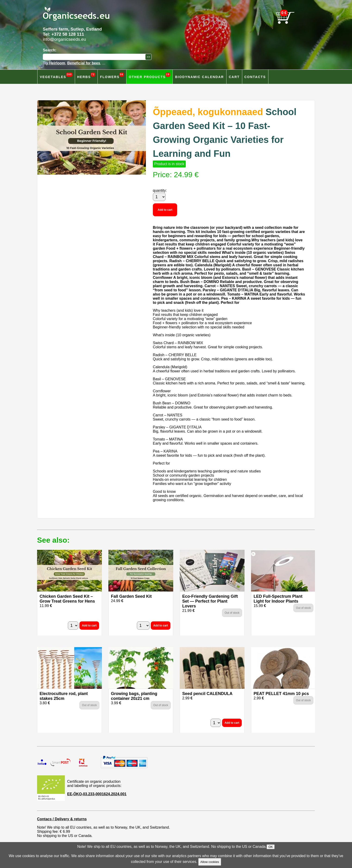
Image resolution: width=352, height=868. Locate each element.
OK (271, 847)
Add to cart (165, 210)
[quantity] (159, 197)
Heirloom (57, 63)
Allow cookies (210, 862)
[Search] (95, 57)
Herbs (86, 76)
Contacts (255, 77)
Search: (50, 50)
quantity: (160, 190)
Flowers (112, 76)
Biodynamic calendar (200, 77)
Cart (234, 77)
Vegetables (56, 76)
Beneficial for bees (84, 63)
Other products (149, 76)
